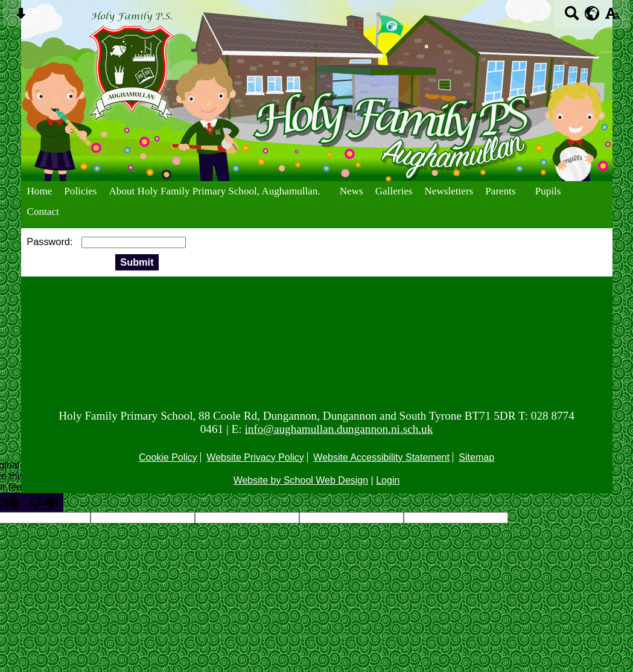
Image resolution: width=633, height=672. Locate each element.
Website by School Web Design (301, 480)
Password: (51, 242)
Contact (43, 212)
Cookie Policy (168, 457)
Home (40, 191)
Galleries (394, 191)
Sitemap (476, 457)
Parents (500, 191)
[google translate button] (592, 13)
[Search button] (572, 17)
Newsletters (449, 191)
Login (388, 480)
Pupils (548, 191)
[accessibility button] (612, 17)
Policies (80, 191)
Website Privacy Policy (255, 457)
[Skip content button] (21, 17)
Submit (137, 262)
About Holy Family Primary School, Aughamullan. (215, 191)
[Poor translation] (44, 502)
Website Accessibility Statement (381, 457)
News (351, 191)
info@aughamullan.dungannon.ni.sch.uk (339, 429)
